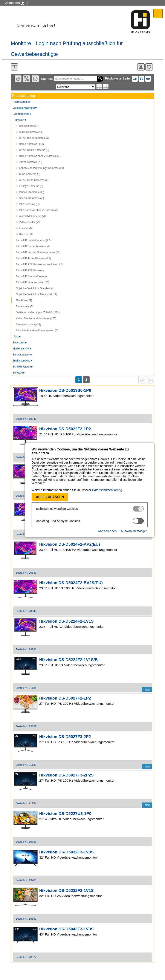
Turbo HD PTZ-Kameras (30, 270)
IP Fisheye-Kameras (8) (30, 186)
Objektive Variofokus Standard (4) (35, 288)
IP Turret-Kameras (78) (29, 162)
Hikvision (20, 120)
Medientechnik (22, 349)
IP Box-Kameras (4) (27, 126)
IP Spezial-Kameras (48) (30, 198)
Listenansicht (99, 87)
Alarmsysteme (22, 102)
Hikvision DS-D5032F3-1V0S (66, 852)
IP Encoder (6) (24, 228)
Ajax (18, 337)
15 (135, 79)
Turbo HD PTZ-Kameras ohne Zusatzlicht (40, 264)
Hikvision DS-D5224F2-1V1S (66, 621)
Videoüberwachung (25, 108)
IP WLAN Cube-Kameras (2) (32, 180)
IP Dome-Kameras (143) (30, 144)
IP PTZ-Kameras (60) (28, 204)
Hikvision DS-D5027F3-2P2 (65, 737)
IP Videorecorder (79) (28, 222)
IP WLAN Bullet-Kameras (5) (32, 138)
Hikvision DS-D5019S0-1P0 (65, 390)
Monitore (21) (24, 300)
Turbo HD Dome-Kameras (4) (33, 246)
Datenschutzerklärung (100, 490)
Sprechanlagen (23, 355)
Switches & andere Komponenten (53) (38, 331)
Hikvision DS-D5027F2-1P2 (65, 698)
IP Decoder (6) (24, 234)
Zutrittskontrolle (23, 361)
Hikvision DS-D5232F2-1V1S (66, 890)
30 (141, 79)
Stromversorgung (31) (28, 325)
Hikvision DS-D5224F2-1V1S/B (68, 660)
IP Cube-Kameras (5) (28, 174)
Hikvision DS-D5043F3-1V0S (66, 929)
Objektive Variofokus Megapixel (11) (37, 294)
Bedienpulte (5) (25, 306)
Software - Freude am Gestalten (141, 22)
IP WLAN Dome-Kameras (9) (32, 150)
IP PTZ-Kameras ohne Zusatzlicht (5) (37, 210)
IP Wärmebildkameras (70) (31, 216)
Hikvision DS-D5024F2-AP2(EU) (70, 544)
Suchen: (47, 79)
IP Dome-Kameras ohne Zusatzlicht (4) (38, 156)
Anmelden (15, 3)
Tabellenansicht (106, 87)
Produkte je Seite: (118, 78)
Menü (158, 13)
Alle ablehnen (100, 531)
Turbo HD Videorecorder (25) (33, 282)
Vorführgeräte (23, 114)
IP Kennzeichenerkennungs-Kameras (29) (40, 168)
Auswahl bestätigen (127, 531)
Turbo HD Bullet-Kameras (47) (33, 240)
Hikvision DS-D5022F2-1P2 (65, 429)
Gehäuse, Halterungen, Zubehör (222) (38, 312)
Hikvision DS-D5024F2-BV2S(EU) (71, 583)
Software (19, 373)
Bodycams (20, 343)
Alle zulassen (43, 497)
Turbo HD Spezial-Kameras (32, 276)
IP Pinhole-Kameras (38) (30, 192)
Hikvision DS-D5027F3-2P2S (66, 775)
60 (148, 79)
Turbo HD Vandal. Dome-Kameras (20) (38, 252)
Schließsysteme (23, 367)
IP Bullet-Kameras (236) (30, 132)
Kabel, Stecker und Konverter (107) (36, 318)
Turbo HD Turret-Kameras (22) (33, 258)
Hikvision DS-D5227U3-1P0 (65, 814)
